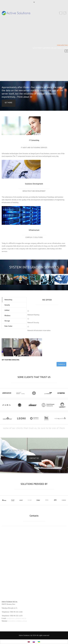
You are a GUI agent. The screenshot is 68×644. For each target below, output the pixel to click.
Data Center (8, 326)
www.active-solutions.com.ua (17, 621)
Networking (8, 300)
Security (7, 305)
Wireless (7, 315)
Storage (7, 321)
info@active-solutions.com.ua (16, 618)
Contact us (61, 364)
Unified (7, 310)
